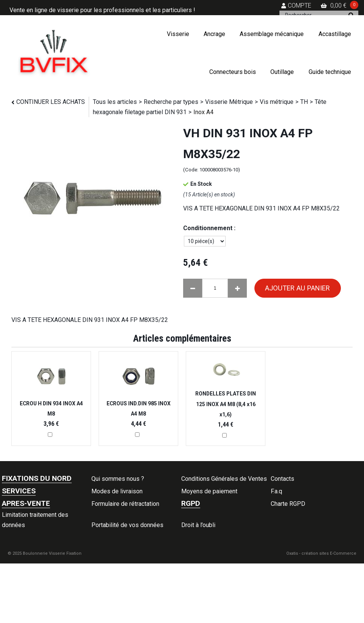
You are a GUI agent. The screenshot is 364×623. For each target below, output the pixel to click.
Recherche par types (171, 102)
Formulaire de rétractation (125, 504)
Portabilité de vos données (127, 525)
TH (304, 102)
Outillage (282, 72)
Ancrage (214, 34)
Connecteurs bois (233, 72)
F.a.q (276, 491)
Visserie (178, 34)
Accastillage (335, 34)
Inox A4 (203, 112)
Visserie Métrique (229, 102)
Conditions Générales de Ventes (224, 479)
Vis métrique (277, 102)
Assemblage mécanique (272, 34)
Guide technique (330, 72)
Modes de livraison (117, 491)
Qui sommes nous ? (118, 479)
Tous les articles (115, 102)
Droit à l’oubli (198, 525)
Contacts (282, 479)
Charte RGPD (288, 504)
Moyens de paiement (209, 491)
